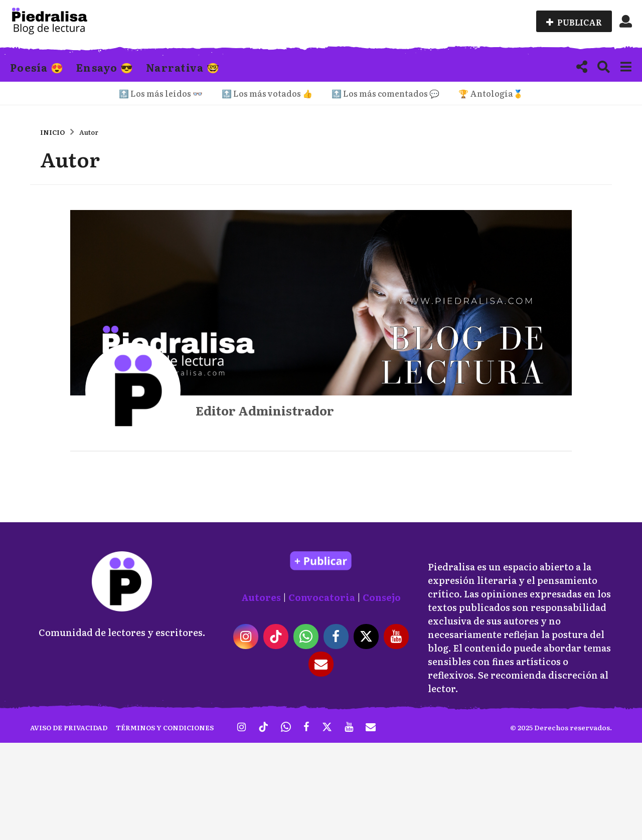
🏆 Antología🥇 (491, 93)
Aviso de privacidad (69, 727)
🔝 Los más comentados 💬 (385, 93)
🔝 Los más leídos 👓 (161, 93)
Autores (261, 597)
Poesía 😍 (37, 67)
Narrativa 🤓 (183, 67)
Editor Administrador (265, 410)
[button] (626, 22)
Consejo (382, 597)
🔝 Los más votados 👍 (267, 93)
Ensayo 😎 (105, 67)
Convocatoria (322, 597)
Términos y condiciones (165, 727)
